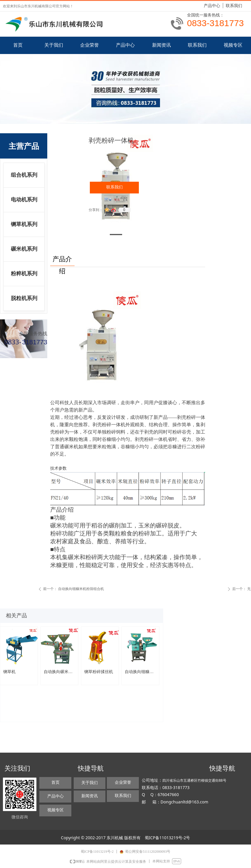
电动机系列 (24, 200)
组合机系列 (24, 175)
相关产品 (16, 616)
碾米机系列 (24, 249)
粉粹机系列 (24, 274)
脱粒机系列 (24, 298)
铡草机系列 (24, 224)
